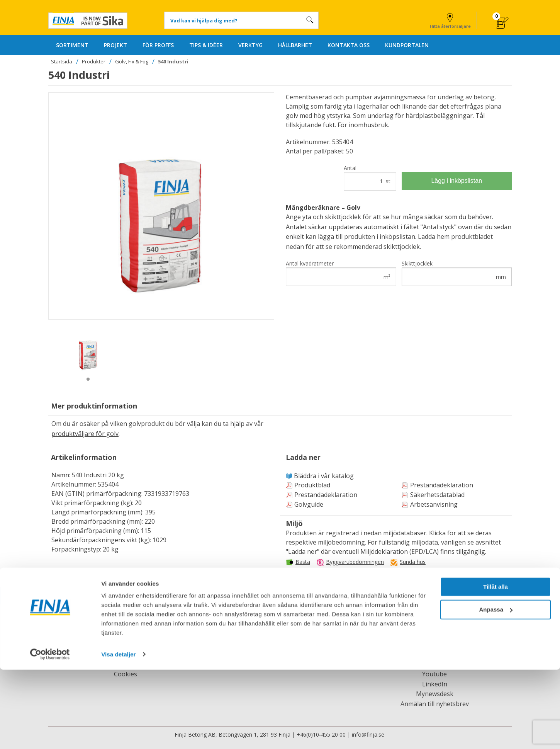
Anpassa (496, 689)
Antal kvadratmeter (341, 273)
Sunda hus (413, 562)
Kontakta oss (280, 635)
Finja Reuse (435, 644)
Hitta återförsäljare (450, 20)
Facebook (434, 635)
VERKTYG (250, 45)
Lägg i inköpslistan (456, 181)
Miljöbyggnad (393, 573)
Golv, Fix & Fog (132, 61)
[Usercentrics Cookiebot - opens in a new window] (50, 734)
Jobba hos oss (126, 644)
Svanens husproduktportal (328, 573)
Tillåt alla (496, 666)
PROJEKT (115, 45)
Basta (303, 562)
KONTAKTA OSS (349, 45)
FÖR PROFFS (158, 45)
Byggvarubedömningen (355, 562)
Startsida (62, 61)
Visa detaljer (118, 734)
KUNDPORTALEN (407, 45)
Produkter (94, 61)
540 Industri (173, 61)
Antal (370, 177)
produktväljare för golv (85, 434)
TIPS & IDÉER (206, 45)
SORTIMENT (72, 45)
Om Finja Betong (126, 635)
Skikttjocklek (457, 273)
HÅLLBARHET (295, 45)
